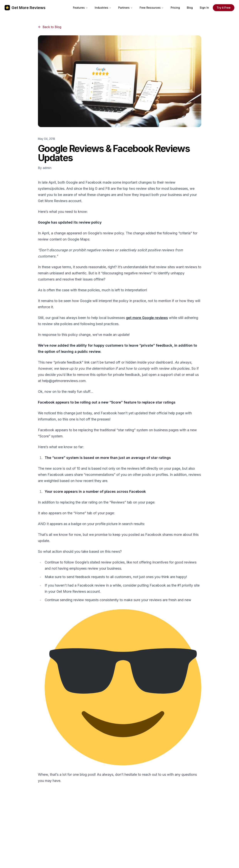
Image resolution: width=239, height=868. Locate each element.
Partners (125, 8)
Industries (103, 8)
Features (80, 8)
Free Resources (152, 8)
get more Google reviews (147, 318)
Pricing (175, 8)
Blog (190, 8)
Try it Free (224, 8)
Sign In (204, 8)
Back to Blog (50, 27)
